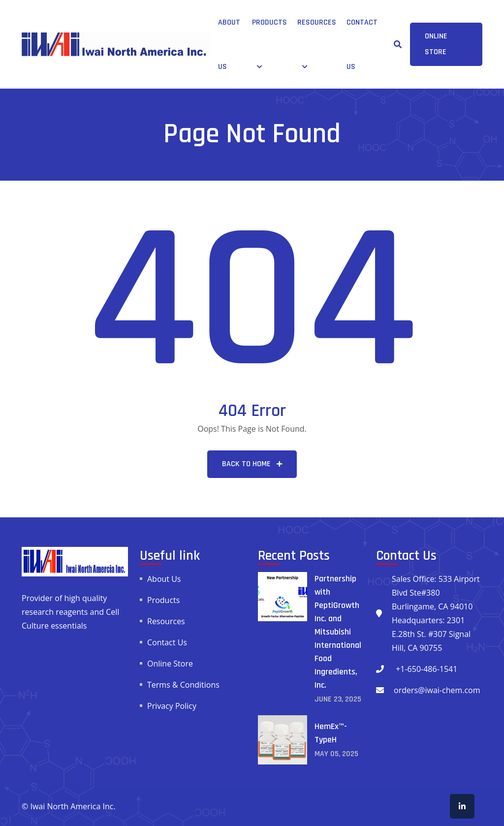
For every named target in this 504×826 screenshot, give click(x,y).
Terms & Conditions (183, 685)
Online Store (170, 664)
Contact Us (167, 642)
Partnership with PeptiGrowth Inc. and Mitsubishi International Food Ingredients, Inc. (338, 632)
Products (269, 22)
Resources (317, 22)
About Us (164, 579)
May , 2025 (336, 754)
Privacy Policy (172, 706)
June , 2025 (338, 699)
